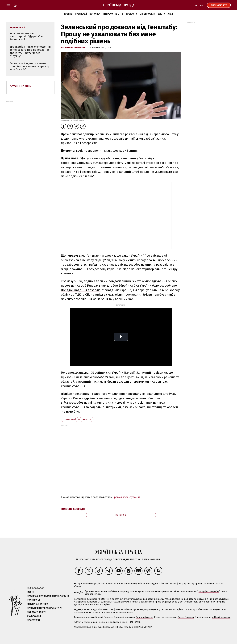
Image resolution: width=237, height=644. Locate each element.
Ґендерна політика (38, 604)
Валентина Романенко (74, 48)
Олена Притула (186, 617)
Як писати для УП (37, 612)
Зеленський (70, 420)
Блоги (161, 14)
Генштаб (86, 420)
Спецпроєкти (147, 14)
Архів (171, 14)
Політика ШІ (34, 600)
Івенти (119, 14)
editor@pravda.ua (221, 617)
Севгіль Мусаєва (144, 617)
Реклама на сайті (37, 588)
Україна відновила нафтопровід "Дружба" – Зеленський (26, 36)
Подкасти (131, 14)
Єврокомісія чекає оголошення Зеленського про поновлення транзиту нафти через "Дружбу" (30, 51)
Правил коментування (126, 497)
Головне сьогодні (73, 509)
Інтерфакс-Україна (209, 591)
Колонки (95, 14)
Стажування (34, 616)
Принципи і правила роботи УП (45, 608)
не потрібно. (70, 412)
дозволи (123, 382)
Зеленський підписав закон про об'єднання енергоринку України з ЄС (29, 66)
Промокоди (34, 620)
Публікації (81, 14)
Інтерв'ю (108, 14)
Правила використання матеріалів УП (48, 596)
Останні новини (21, 86)
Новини (68, 14)
